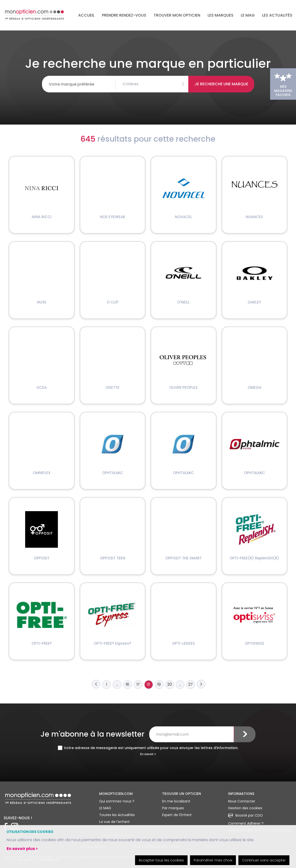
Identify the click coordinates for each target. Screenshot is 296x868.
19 (159, 684)
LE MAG (248, 15)
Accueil (86, 15)
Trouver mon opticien (177, 15)
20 (170, 684)
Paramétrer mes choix (213, 860)
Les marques (221, 15)
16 (127, 684)
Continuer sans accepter (264, 860)
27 (190, 684)
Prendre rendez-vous (124, 15)
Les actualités (277, 15)
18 (148, 684)
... (117, 684)
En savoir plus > (22, 849)
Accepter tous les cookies (161, 860)
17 (138, 684)
